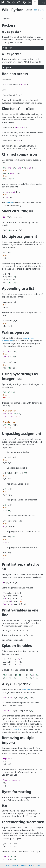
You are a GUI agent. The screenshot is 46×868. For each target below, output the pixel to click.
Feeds (24, 866)
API (7, 866)
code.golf (26, 690)
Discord (15, 866)
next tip (9, 203)
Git (31, 866)
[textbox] (23, 85)
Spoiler (8, 48)
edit (36, 10)
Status (37, 866)
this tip (17, 729)
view (42, 10)
